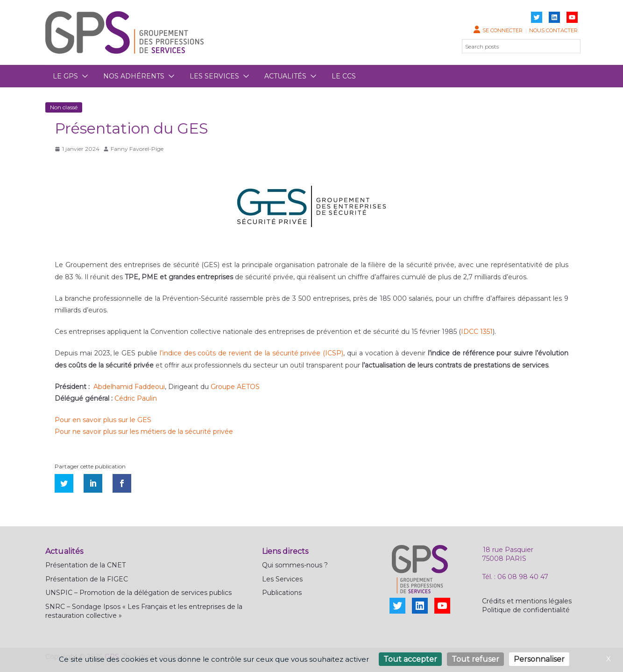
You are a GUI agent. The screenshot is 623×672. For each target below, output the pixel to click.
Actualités (285, 76)
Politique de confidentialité (526, 610)
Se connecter (503, 30)
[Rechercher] (568, 46)
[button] (83, 76)
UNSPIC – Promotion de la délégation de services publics (138, 593)
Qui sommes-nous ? (295, 565)
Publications (282, 593)
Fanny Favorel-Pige (137, 149)
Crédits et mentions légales (527, 601)
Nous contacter (553, 30)
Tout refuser (475, 659)
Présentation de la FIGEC (87, 579)
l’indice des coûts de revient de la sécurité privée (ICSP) (251, 353)
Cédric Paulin (136, 398)
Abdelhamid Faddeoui (129, 387)
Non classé (64, 107)
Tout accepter (410, 659)
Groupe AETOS (235, 387)
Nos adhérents (134, 76)
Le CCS (344, 76)
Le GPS (65, 76)
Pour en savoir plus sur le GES (103, 420)
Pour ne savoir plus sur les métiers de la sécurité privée (144, 431)
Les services (214, 76)
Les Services (282, 579)
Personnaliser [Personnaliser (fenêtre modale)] (539, 659)
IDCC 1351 (477, 332)
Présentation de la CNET (85, 565)
